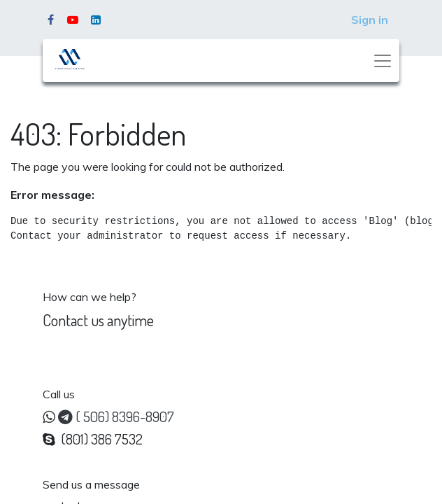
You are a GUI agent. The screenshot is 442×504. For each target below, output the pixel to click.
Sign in (370, 20)
